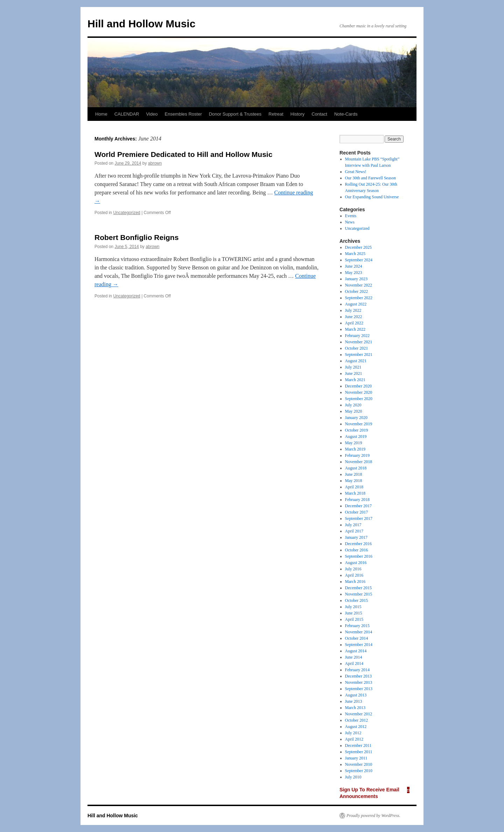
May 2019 (354, 443)
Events (351, 216)
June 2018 (354, 474)
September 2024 (359, 260)
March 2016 (355, 582)
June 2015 (354, 613)
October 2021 (357, 348)
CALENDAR (127, 114)
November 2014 (359, 632)
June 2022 (354, 317)
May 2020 (354, 411)
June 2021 (354, 373)
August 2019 (356, 436)
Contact (319, 114)
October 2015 (357, 600)
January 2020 (356, 418)
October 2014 (357, 638)
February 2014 (357, 670)
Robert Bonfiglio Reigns (136, 237)
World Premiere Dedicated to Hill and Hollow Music (183, 154)
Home (101, 114)
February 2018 (357, 500)
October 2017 (357, 512)
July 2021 (353, 367)
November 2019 (359, 424)
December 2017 (358, 506)
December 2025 (358, 247)
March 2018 (355, 493)
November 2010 (359, 764)
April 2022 (354, 323)
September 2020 (359, 399)
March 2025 (355, 254)
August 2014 (356, 651)
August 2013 (356, 695)
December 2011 (358, 745)
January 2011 (356, 758)
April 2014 (354, 663)
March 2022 (355, 329)
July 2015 (353, 607)
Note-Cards (346, 114)
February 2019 (357, 455)
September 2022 (359, 298)
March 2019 (355, 449)
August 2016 (356, 563)
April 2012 (354, 739)
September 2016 (359, 556)
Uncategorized (127, 213)
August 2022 (356, 304)
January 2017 (356, 537)
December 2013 (358, 676)
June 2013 (354, 701)
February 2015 (357, 626)
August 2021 (356, 361)
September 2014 (359, 645)
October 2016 (357, 550)
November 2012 (359, 714)
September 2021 (359, 355)
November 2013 (359, 682)
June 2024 (354, 266)
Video (152, 114)
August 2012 (356, 727)
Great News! (356, 172)
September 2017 (359, 518)
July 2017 (353, 525)
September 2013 (359, 689)
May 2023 (354, 273)
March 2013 (355, 708)
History (297, 114)
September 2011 (359, 752)
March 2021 (355, 380)
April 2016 (354, 575)
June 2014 (354, 657)
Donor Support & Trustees (235, 114)
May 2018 (354, 481)
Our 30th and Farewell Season (370, 178)
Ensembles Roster (183, 114)
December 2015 (358, 588)
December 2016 (358, 544)
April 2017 (354, 531)
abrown (155, 163)
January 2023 (356, 279)
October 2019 (357, 430)
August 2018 (356, 468)
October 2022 (357, 291)
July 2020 (353, 405)
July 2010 (353, 777)
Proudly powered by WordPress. (373, 816)
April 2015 (354, 619)
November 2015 (359, 594)
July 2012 (353, 733)
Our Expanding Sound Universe (372, 197)
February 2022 (357, 336)
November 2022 (359, 285)
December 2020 (358, 386)
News (350, 222)
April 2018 (354, 487)
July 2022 (353, 310)
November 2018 (359, 462)
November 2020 (359, 392)
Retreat (276, 114)
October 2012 (357, 720)
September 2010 (359, 771)
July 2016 (353, 569)
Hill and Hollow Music (141, 24)
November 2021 (359, 342)
